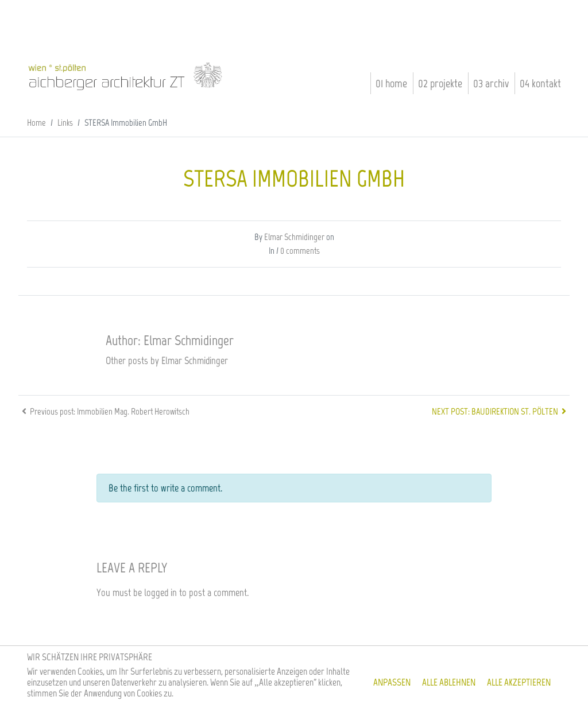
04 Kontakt (540, 83)
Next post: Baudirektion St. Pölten (501, 411)
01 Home (391, 83)
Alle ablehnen (449, 682)
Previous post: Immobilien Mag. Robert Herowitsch (104, 411)
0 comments (300, 251)
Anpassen (392, 682)
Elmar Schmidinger (294, 237)
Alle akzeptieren (519, 682)
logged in (160, 593)
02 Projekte (440, 83)
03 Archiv (491, 83)
